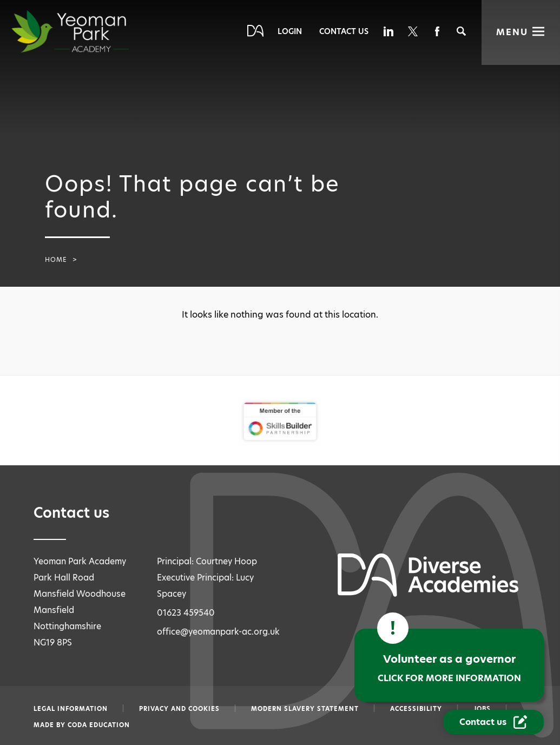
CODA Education (99, 725)
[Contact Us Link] (495, 722)
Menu (512, 32)
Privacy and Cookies (179, 709)
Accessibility (416, 709)
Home (56, 260)
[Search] (461, 31)
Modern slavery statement (305, 709)
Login (290, 31)
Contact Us (344, 31)
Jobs (482, 709)
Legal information (71, 709)
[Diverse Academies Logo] (90, 31)
